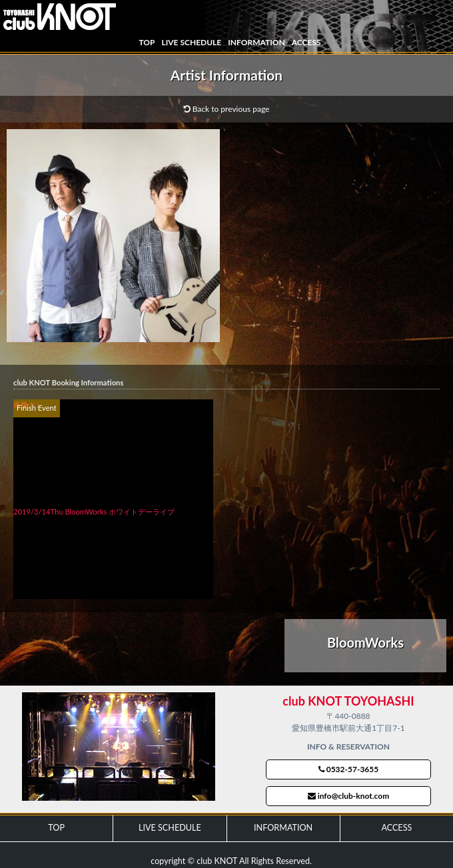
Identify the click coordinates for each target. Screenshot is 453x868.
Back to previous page (227, 109)
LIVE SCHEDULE (191, 42)
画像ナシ (28, 404)
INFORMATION (256, 42)
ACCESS (306, 42)
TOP (147, 42)
